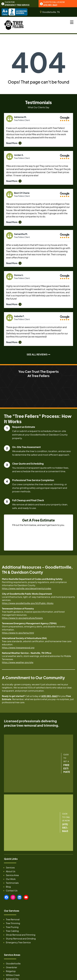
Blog (8, 887)
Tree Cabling (12, 931)
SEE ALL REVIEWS (39, 355)
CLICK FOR (16, 4)
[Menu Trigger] (72, 22)
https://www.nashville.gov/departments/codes (27, 589)
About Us (11, 872)
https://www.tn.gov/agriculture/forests (22, 618)
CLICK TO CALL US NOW (53, 4)
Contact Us (12, 891)
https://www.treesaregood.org (18, 648)
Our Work (11, 880)
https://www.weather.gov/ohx (18, 663)
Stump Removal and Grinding (21, 939)
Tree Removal (13, 920)
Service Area (12, 876)
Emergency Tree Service (18, 943)
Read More (14, 143)
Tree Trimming (13, 924)
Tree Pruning (12, 928)
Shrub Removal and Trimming (21, 935)
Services (10, 868)
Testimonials (12, 883)
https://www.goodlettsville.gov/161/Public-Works (28, 604)
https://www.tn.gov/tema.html (18, 633)
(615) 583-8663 (49, 697)
